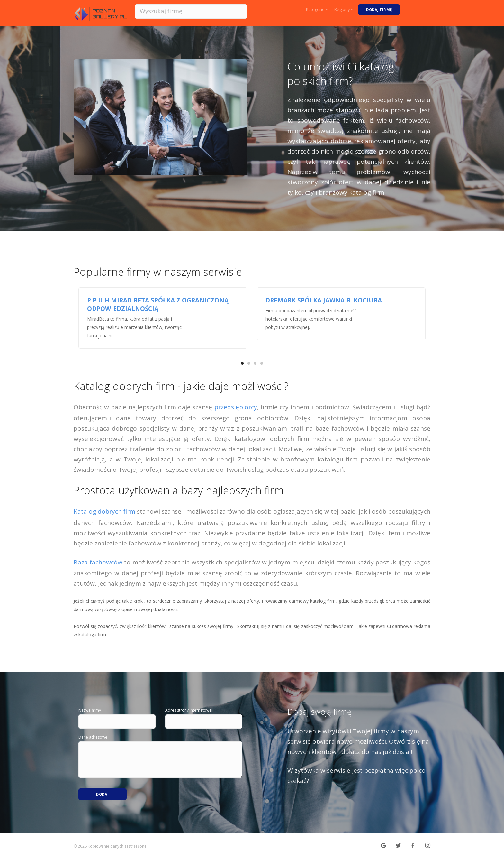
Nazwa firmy (90, 710)
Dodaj (103, 791)
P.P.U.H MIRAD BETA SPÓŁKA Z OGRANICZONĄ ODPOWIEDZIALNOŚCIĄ (158, 304)
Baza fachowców (98, 562)
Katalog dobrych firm (104, 511)
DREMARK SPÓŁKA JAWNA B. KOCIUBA (324, 300)
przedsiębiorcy (236, 407)
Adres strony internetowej (189, 710)
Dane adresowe (93, 737)
